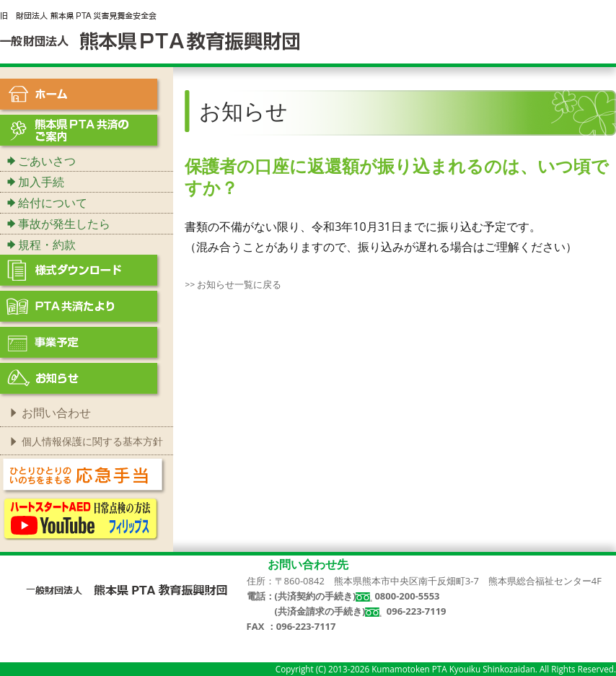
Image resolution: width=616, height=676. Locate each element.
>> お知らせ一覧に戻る (233, 284)
